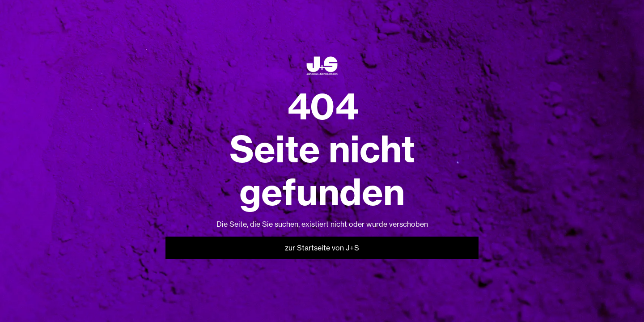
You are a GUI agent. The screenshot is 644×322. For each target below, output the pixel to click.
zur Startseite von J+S (322, 248)
